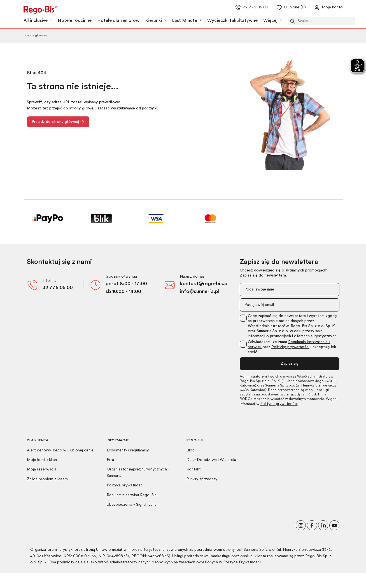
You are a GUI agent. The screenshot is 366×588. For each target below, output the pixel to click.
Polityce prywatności (279, 404)
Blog (191, 450)
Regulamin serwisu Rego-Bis (132, 495)
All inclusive (36, 21)
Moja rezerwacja (42, 469)
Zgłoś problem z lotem (47, 479)
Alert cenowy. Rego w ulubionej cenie (60, 450)
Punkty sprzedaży (202, 479)
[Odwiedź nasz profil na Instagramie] (301, 525)
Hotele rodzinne (75, 21)
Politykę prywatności (290, 347)
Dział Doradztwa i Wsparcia (211, 460)
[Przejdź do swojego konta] (324, 8)
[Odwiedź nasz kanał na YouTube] (334, 525)
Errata (112, 460)
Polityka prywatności (125, 485)
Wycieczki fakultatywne (232, 21)
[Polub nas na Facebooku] (312, 525)
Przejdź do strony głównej (58, 122)
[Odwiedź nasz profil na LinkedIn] (323, 525)
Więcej (271, 21)
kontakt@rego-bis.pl (204, 284)
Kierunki (154, 21)
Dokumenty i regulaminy (128, 450)
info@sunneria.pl (200, 292)
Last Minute (185, 21)
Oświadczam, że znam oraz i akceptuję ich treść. (292, 347)
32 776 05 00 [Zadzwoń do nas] (250, 8)
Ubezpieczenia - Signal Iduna (132, 505)
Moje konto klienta (44, 460)
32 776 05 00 (58, 288)
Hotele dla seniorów (118, 21)
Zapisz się (290, 364)
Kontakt (194, 469)
